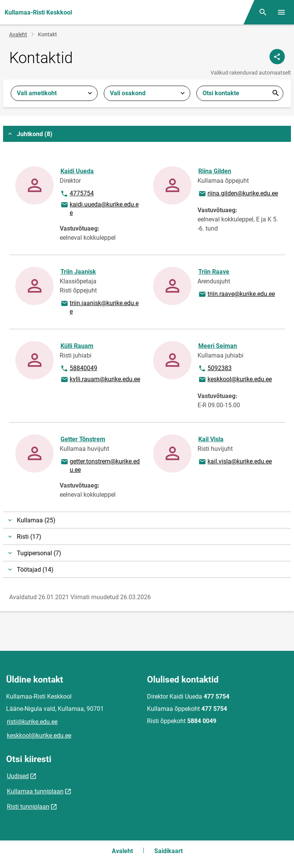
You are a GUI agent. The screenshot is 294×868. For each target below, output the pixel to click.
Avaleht (18, 34)
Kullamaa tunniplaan (35, 791)
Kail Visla (211, 439)
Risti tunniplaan (28, 807)
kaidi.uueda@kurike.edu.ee (99, 208)
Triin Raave (214, 272)
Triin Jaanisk (78, 272)
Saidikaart (168, 851)
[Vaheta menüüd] (281, 12)
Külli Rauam (77, 346)
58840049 (81, 369)
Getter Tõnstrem (83, 439)
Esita (276, 93)
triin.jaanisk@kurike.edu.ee (99, 307)
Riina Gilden (215, 171)
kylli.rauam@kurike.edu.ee (100, 380)
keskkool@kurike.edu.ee (235, 380)
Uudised (18, 776)
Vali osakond (128, 93)
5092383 (219, 369)
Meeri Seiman (218, 346)
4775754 (81, 194)
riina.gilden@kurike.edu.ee (238, 194)
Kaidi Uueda (77, 171)
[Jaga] (277, 57)
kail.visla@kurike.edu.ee (235, 462)
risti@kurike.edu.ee (32, 722)
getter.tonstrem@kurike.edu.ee (100, 465)
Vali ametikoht (37, 93)
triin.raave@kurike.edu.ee (236, 294)
